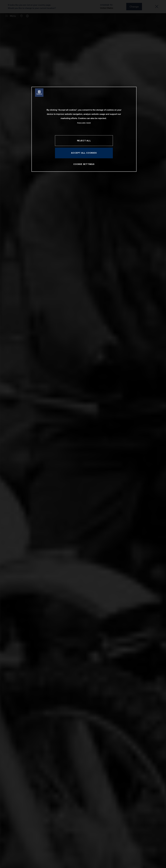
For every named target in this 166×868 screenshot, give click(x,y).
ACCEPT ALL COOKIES (84, 153)
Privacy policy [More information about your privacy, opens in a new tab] (81, 123)
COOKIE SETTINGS (84, 164)
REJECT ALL (84, 141)
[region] (84, 129)
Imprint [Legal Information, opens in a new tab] (89, 123)
